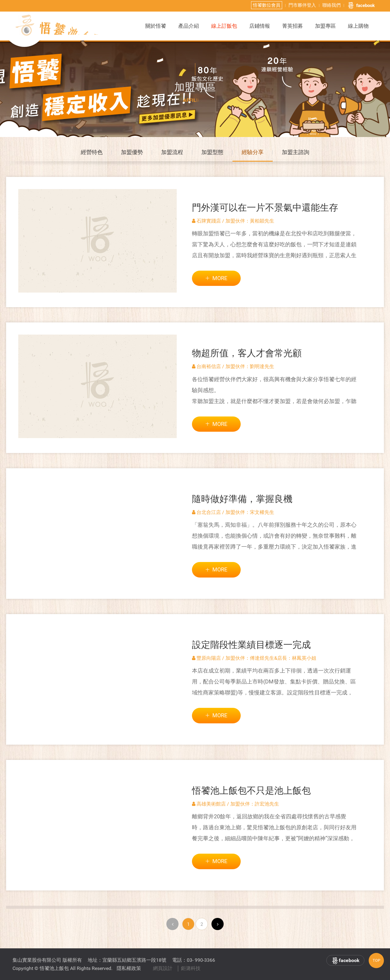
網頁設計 (163, 968)
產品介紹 (189, 26)
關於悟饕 (156, 26)
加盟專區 (325, 26)
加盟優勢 (132, 154)
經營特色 (92, 154)
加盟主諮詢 (296, 154)
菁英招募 (292, 26)
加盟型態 (212, 154)
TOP (376, 960)
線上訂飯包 (224, 26)
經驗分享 (253, 154)
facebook (361, 5)
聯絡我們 (331, 5)
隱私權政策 (129, 968)
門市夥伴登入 (302, 5)
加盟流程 (172, 154)
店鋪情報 (260, 26)
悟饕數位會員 (267, 5)
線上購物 (358, 26)
